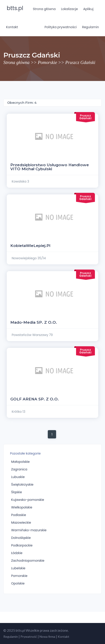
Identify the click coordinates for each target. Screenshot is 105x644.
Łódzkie (17, 553)
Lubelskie (18, 568)
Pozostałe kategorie (25, 453)
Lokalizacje (69, 9)
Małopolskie (21, 462)
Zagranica (19, 469)
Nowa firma (47, 637)
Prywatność (29, 637)
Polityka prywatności (61, 27)
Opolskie (18, 583)
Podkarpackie (22, 545)
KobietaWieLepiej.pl (30, 246)
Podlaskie (19, 515)
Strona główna (44, 9)
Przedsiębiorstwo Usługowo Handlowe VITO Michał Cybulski (50, 167)
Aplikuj (88, 9)
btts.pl (15, 8)
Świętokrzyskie (22, 485)
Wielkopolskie (22, 507)
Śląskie (17, 492)
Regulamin (91, 27)
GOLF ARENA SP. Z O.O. (35, 399)
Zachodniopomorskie (28, 561)
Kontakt (12, 27)
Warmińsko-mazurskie (29, 530)
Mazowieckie (21, 523)
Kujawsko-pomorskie (28, 500)
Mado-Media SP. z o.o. (34, 322)
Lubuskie (18, 477)
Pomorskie (48, 62)
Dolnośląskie (21, 538)
